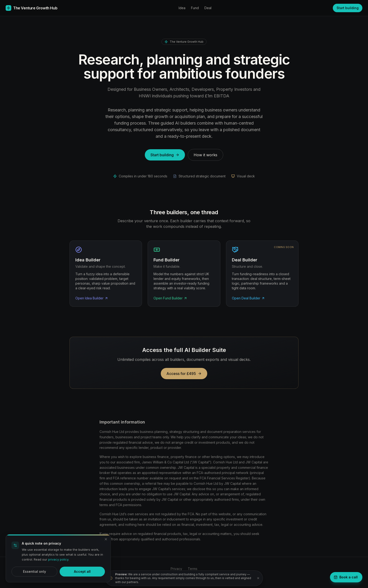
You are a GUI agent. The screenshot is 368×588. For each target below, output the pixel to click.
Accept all (82, 571)
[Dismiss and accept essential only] (106, 539)
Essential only (34, 571)
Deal (208, 8)
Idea (182, 8)
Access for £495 (184, 374)
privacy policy (58, 559)
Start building (348, 8)
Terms (193, 569)
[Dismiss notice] (258, 578)
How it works (205, 155)
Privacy (176, 569)
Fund (195, 8)
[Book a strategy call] (346, 577)
